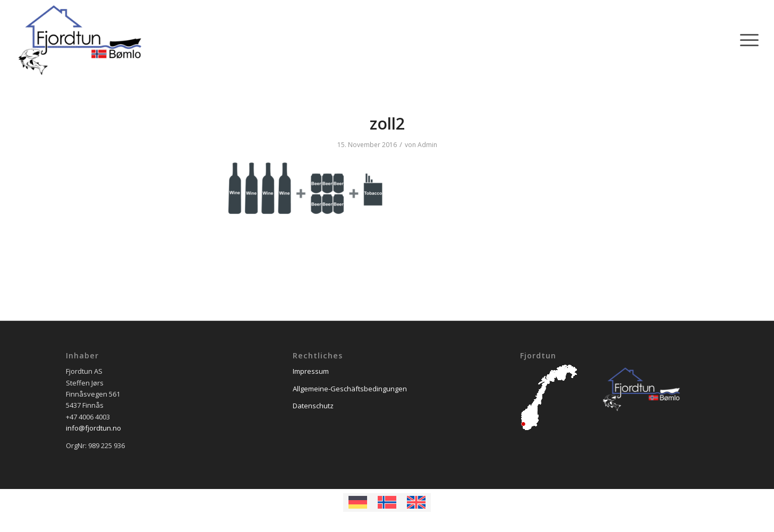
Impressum (311, 371)
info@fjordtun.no (93, 428)
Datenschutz (313, 406)
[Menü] (746, 40)
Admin (427, 145)
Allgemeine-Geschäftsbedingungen (350, 389)
